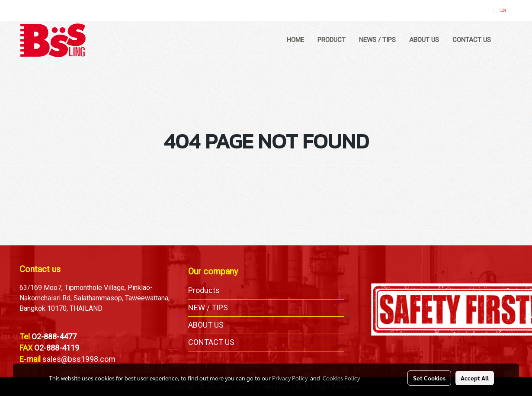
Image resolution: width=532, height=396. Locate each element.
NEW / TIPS (208, 307)
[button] (506, 40)
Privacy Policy (290, 378)
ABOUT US (424, 40)
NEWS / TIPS (377, 40)
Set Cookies (429, 378)
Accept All (475, 378)
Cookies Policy (341, 378)
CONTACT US (472, 40)
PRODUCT (332, 40)
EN (500, 10)
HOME (295, 40)
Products (204, 290)
